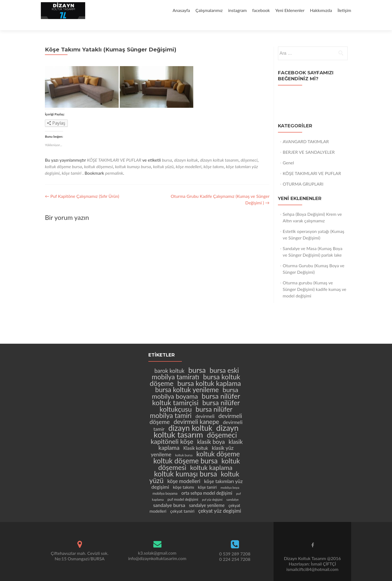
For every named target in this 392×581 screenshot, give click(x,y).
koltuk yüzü (163, 157)
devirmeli (205, 407)
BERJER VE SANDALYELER (309, 142)
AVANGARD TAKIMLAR (306, 132)
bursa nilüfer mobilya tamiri (191, 403)
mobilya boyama (165, 484)
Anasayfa (181, 10)
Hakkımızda (321, 10)
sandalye (232, 490)
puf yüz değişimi (212, 490)
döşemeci (249, 150)
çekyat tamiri (182, 502)
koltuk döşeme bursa (63, 157)
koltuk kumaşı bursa (133, 157)
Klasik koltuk (196, 439)
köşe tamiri (72, 163)
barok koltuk (169, 361)
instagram (238, 10)
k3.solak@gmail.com (157, 543)
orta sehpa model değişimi (207, 484)
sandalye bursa (169, 496)
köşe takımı (214, 157)
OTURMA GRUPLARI (303, 174)
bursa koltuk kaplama (209, 374)
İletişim (344, 10)
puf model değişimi (183, 490)
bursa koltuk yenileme (187, 380)
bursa (167, 150)
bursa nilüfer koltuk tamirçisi (196, 390)
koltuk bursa (184, 446)
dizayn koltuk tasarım (219, 150)
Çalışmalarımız (209, 10)
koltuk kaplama (211, 458)
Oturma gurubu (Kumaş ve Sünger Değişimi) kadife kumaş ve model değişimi (315, 280)
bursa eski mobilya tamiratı (195, 364)
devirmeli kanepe (196, 412)
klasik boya (211, 432)
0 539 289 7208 (235, 544)
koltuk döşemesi (99, 157)
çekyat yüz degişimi (220, 502)
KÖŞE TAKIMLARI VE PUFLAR (114, 150)
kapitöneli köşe (172, 432)
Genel (288, 153)
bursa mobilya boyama (195, 384)
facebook (261, 10)
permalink (114, 163)
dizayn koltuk (186, 150)
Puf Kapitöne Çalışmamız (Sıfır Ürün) (82, 187)
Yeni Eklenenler (290, 10)
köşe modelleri (189, 157)
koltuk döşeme (218, 444)
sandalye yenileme (207, 496)
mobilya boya (230, 478)
